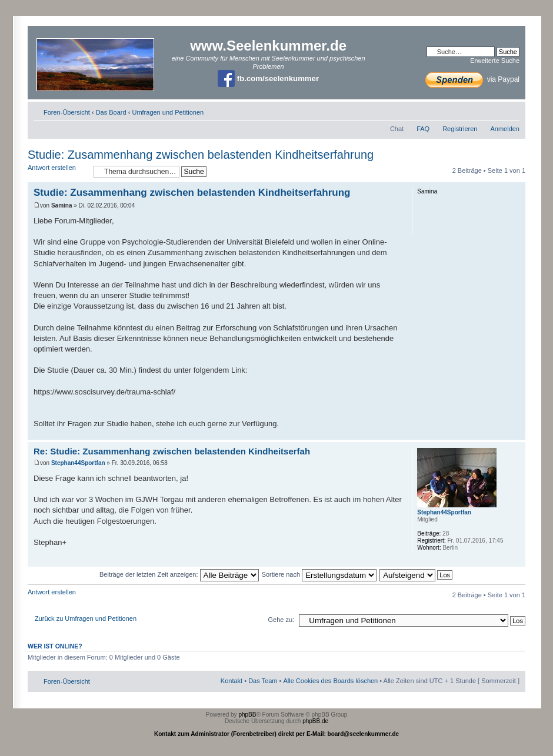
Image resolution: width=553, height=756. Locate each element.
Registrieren (460, 129)
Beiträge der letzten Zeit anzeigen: (179, 574)
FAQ (423, 129)
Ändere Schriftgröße (511, 110)
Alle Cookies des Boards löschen (330, 681)
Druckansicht (493, 110)
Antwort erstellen (58, 171)
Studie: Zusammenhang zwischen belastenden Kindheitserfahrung (201, 155)
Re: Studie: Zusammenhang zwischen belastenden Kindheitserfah (172, 451)
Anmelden (505, 129)
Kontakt (231, 681)
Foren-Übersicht (67, 112)
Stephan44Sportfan (78, 463)
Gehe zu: (281, 620)
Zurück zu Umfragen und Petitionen (86, 618)
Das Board (111, 112)
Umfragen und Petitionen (168, 112)
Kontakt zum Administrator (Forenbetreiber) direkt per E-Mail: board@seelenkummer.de (276, 734)
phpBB (247, 715)
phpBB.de (315, 721)
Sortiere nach (319, 574)
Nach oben (516, 434)
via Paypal (472, 79)
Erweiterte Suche (495, 61)
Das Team (263, 681)
